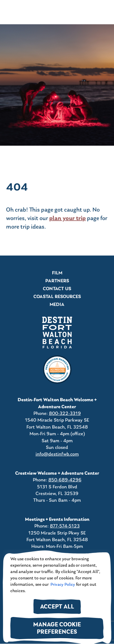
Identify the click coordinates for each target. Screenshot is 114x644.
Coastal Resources (57, 297)
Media (57, 305)
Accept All (57, 607)
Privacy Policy (62, 585)
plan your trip (67, 219)
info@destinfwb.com (57, 454)
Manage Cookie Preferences (57, 629)
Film (57, 273)
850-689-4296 (65, 480)
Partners (57, 281)
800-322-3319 (65, 414)
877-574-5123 (65, 526)
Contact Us (57, 289)
